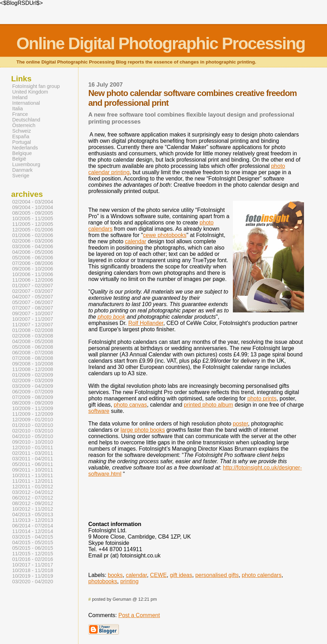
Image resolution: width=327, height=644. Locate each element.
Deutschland (26, 120)
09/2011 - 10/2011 (33, 470)
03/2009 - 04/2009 (33, 386)
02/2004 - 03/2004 (33, 202)
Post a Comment (139, 615)
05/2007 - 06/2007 (33, 302)
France (20, 114)
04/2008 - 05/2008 (33, 341)
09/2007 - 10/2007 (33, 313)
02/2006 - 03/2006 (33, 241)
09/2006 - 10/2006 (33, 269)
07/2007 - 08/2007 (33, 308)
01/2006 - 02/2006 (33, 235)
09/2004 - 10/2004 (33, 207)
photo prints (262, 398)
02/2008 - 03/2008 (33, 336)
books (115, 575)
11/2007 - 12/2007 (33, 325)
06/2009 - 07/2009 (33, 392)
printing (129, 581)
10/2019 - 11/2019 (33, 576)
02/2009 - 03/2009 (33, 380)
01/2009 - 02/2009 (33, 375)
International (26, 103)
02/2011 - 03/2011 (33, 453)
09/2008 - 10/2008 (33, 364)
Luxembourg (26, 164)
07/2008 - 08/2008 (33, 358)
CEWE (158, 575)
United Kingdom (30, 92)
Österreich (24, 125)
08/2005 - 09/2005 (33, 213)
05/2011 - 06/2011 (33, 464)
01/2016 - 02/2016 (33, 559)
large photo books (143, 430)
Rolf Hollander (146, 323)
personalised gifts (217, 575)
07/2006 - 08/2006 (33, 263)
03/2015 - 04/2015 (33, 537)
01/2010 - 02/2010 (33, 425)
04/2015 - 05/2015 (33, 542)
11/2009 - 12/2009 (33, 414)
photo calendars (262, 575)
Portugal (22, 142)
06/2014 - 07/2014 (33, 526)
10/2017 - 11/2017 (33, 565)
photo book (111, 317)
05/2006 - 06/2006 (33, 258)
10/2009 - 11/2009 (33, 408)
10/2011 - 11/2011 (33, 475)
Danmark (22, 170)
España (21, 136)
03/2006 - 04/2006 (33, 246)
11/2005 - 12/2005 (33, 224)
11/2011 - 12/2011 (33, 481)
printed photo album (208, 405)
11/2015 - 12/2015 (33, 554)
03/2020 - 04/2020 (33, 582)
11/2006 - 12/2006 (33, 280)
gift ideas (181, 575)
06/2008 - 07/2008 (33, 353)
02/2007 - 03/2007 (33, 291)
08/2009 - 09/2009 (33, 403)
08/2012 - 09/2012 (33, 503)
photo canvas (130, 405)
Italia (18, 109)
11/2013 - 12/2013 (33, 520)
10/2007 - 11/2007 (33, 319)
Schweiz (22, 131)
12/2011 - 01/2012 (33, 487)
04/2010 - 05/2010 (33, 436)
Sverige (21, 176)
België (19, 159)
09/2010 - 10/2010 (33, 442)
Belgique (22, 153)
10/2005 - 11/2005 (33, 219)
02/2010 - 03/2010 (33, 431)
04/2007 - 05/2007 (33, 297)
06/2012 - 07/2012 (33, 498)
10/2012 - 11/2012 (33, 509)
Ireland (20, 97)
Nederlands (25, 148)
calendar (135, 241)
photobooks (103, 581)
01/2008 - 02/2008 (33, 330)
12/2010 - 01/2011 (33, 447)
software (99, 411)
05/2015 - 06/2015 (33, 548)
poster (241, 424)
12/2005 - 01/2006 (33, 230)
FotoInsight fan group (36, 86)
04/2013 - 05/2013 (33, 515)
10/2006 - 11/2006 (33, 274)
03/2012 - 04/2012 (33, 492)
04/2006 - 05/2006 (33, 252)
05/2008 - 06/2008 (33, 347)
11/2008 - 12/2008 (33, 369)
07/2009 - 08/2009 (33, 397)
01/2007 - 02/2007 (33, 286)
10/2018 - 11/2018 (33, 570)
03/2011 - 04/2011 (33, 459)
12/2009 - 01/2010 (33, 420)
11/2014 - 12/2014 (33, 531)
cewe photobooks (165, 235)
